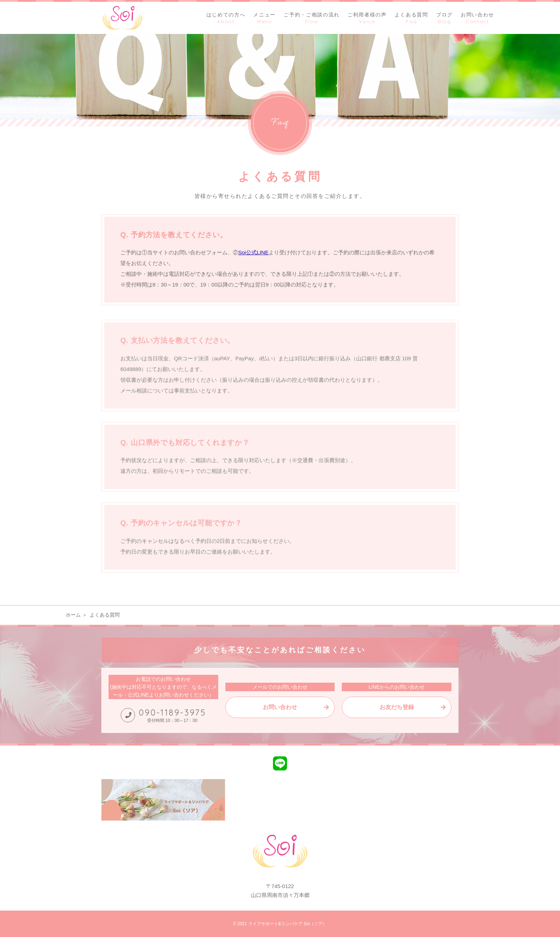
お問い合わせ (280, 707)
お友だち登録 (397, 707)
